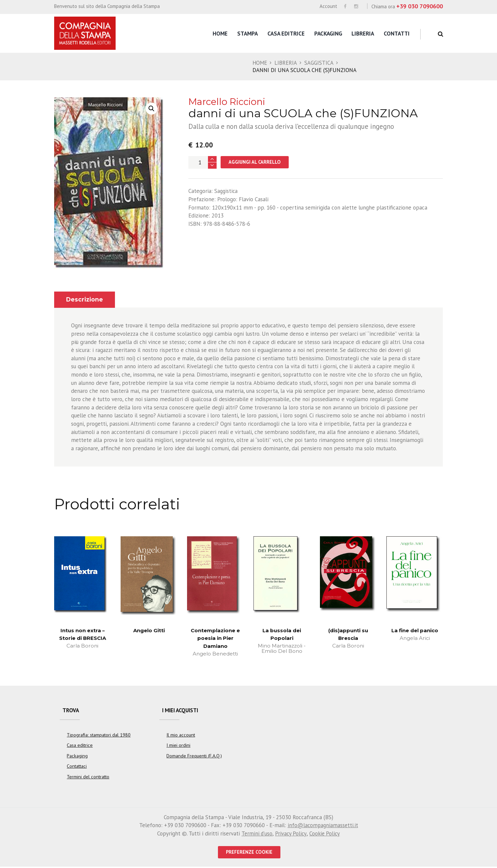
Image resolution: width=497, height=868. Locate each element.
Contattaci (77, 767)
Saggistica (320, 63)
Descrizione (85, 300)
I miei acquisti (182, 711)
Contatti (397, 34)
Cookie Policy (325, 834)
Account (328, 6)
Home (220, 34)
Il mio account (181, 736)
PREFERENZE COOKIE (249, 853)
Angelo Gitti (149, 630)
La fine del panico (415, 630)
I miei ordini (178, 747)
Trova (71, 711)
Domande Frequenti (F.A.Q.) (194, 757)
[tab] (85, 300)
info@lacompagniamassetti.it (323, 826)
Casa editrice (286, 34)
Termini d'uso (256, 834)
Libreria (363, 34)
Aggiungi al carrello (255, 162)
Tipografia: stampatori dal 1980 (99, 736)
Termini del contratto (88, 778)
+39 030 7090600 (420, 6)
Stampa (248, 34)
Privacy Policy (291, 834)
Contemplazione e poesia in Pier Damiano (215, 638)
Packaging (328, 34)
